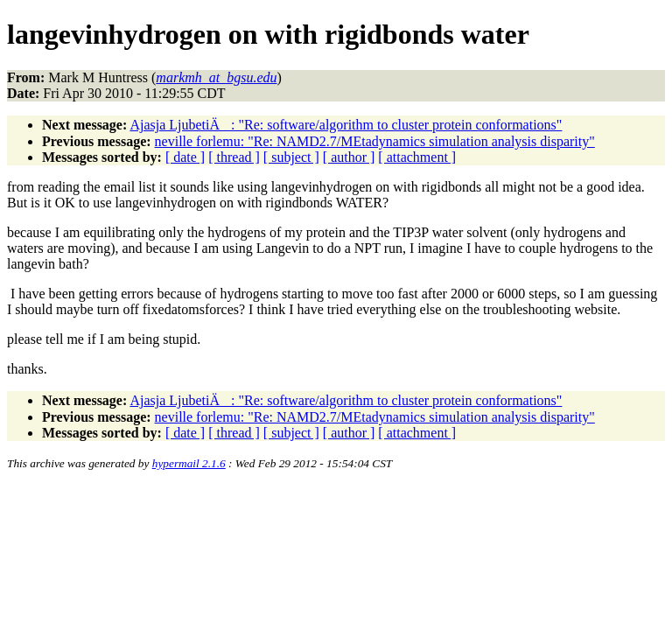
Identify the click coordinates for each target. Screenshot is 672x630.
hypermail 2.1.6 (189, 463)
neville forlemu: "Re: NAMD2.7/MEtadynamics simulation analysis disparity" (375, 141)
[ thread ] (234, 157)
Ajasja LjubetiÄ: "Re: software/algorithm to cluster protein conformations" (346, 125)
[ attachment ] (417, 157)
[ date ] (185, 157)
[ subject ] (291, 157)
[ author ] (349, 157)
